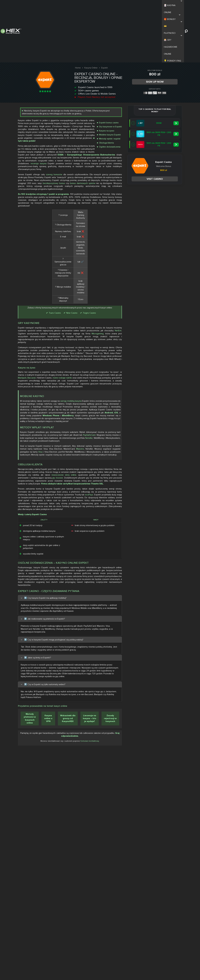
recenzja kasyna (174, 150)
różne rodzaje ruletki (172, 409)
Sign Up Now (157, 26)
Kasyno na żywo (167, 80)
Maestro (147, 533)
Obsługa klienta (167, 92)
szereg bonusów (163, 167)
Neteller (142, 516)
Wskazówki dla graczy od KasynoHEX (169, 940)
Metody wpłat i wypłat (170, 88)
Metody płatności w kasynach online (137, 940)
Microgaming (159, 338)
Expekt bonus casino (169, 72)
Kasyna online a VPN (153, 940)
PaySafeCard (145, 510)
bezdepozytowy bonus (166, 185)
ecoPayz (131, 615)
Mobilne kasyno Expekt (170, 84)
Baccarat (141, 409)
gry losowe (154, 581)
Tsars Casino (149, 303)
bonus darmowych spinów (140, 188)
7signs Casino (157, 307)
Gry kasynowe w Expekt (171, 76)
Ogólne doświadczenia (170, 96)
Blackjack (132, 409)
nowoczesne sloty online (170, 575)
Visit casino (70, 121)
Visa (161, 536)
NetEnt (131, 335)
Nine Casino (166, 303)
